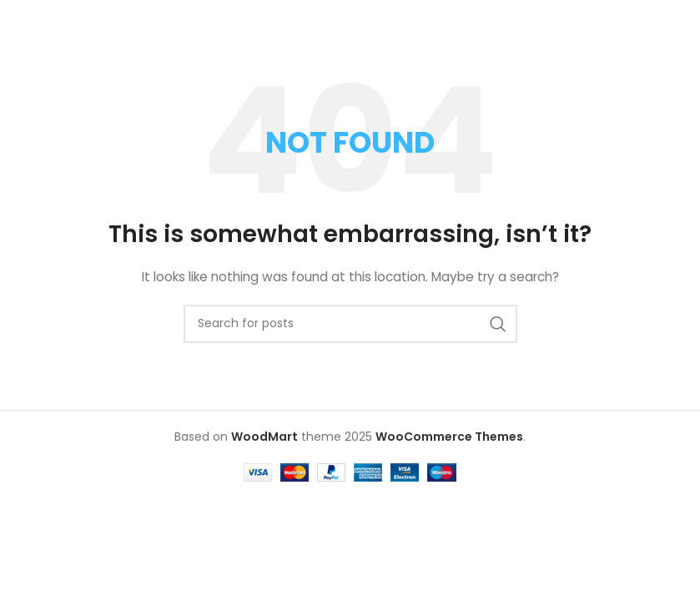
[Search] (350, 324)
